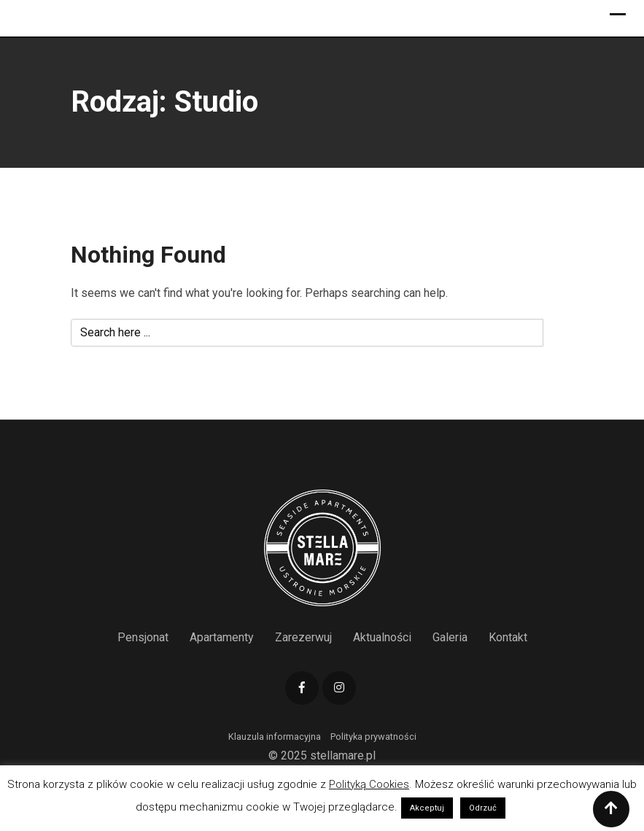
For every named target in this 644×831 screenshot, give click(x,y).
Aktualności (382, 637)
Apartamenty (222, 637)
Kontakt (508, 637)
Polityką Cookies (369, 784)
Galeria (450, 637)
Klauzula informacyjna (275, 737)
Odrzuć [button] (483, 808)
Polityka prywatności (373, 737)
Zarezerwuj (303, 637)
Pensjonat (143, 637)
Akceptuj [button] (427, 808)
